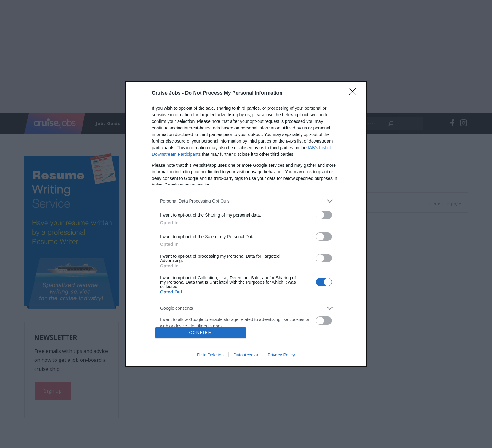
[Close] (355, 93)
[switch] (324, 215)
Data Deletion (210, 355)
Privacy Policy (281, 355)
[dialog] (246, 224)
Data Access (246, 355)
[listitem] (246, 201)
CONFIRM (201, 333)
